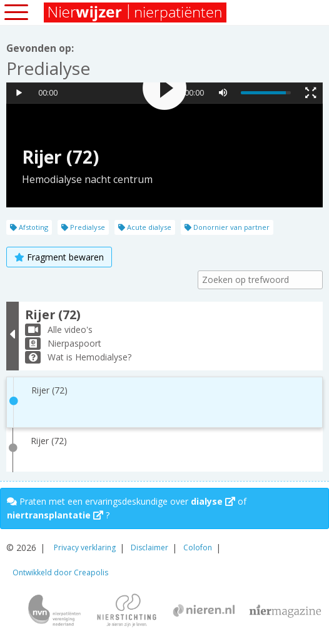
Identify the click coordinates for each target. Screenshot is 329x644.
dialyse (213, 501)
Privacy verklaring (85, 547)
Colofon (198, 547)
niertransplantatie (55, 515)
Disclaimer (149, 547)
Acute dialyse (145, 227)
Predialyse (83, 227)
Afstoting (29, 227)
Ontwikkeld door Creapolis (60, 572)
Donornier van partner (227, 227)
